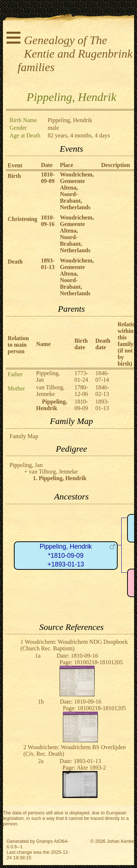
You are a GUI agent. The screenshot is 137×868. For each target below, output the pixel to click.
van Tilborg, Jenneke (50, 391)
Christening (22, 219)
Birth (14, 176)
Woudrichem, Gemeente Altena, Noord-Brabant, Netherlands (77, 191)
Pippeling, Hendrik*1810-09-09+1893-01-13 (66, 555)
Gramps (45, 841)
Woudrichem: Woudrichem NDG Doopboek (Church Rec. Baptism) (74, 645)
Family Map (24, 436)
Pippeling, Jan (26, 465)
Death (15, 262)
